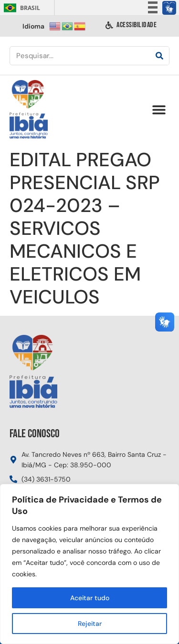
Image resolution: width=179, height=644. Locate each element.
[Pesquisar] (159, 56)
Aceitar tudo (89, 598)
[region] (89, 564)
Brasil (20, 8)
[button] (159, 110)
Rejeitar (89, 624)
